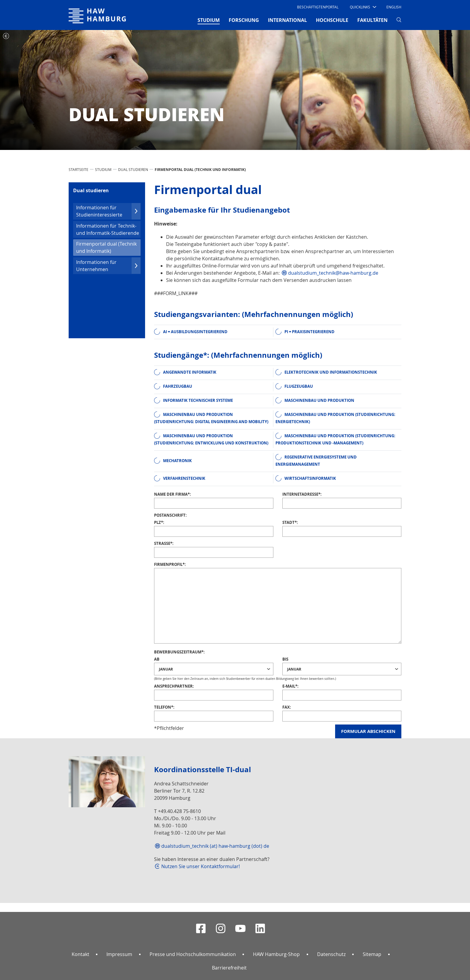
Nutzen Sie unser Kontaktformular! (201, 866)
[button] (363, 7)
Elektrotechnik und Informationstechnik (331, 372)
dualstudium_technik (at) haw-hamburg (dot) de (215, 846)
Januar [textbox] (166, 669)
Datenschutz (331, 954)
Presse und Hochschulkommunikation (193, 954)
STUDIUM (103, 169)
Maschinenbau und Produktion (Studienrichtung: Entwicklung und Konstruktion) (211, 439)
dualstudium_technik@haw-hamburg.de (333, 273)
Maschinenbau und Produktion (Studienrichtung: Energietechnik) (335, 418)
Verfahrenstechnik (184, 478)
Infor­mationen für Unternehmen (108, 266)
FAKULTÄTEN (372, 20)
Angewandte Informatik (190, 372)
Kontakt (80, 954)
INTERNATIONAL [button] (287, 20)
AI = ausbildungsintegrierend (195, 332)
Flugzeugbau (299, 386)
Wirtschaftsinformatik (310, 478)
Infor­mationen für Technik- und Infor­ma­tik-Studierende (108, 229)
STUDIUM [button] (209, 20)
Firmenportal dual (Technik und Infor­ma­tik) (106, 247)
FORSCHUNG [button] (244, 20)
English (394, 7)
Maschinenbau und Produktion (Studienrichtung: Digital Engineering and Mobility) (211, 418)
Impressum (119, 954)
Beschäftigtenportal (318, 7)
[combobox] (214, 669)
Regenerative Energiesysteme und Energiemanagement (316, 461)
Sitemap (372, 954)
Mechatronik (177, 461)
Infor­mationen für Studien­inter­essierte (108, 211)
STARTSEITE (79, 169)
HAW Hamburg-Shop (276, 954)
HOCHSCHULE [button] (332, 20)
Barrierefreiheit (229, 968)
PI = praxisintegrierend (309, 332)
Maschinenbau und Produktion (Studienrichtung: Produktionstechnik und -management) (335, 439)
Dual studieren (133, 169)
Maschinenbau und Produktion (319, 400)
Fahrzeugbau (178, 386)
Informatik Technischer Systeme (198, 400)
